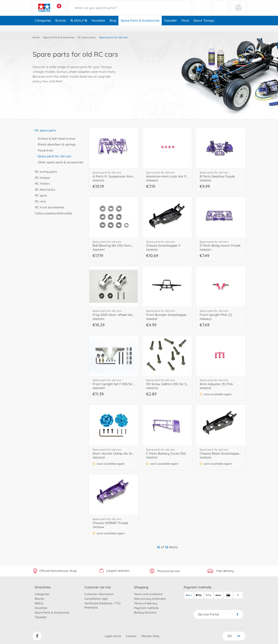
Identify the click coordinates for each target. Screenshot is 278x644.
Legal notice (113, 636)
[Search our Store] (130, 11)
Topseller (170, 27)
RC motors (41, 183)
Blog (113, 27)
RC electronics (44, 189)
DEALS (79, 27)
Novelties (98, 27)
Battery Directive (145, 612)
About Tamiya (204, 27)
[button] (220, 11)
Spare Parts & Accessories (140, 27)
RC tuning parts (45, 172)
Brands (61, 27)
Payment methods (146, 608)
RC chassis (41, 178)
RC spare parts (87, 37)
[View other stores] (59, 10)
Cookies (131, 636)
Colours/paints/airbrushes (52, 213)
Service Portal (218, 614)
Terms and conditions (148, 594)
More (185, 27)
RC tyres (40, 195)
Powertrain (44, 150)
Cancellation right (96, 599)
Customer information (99, 594)
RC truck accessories (48, 207)
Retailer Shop (150, 636)
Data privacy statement (150, 599)
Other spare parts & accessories (59, 162)
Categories (43, 27)
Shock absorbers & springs (55, 144)
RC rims (39, 201)
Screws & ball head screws (55, 138)
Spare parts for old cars (53, 156)
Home (36, 37)
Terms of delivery (146, 603)
